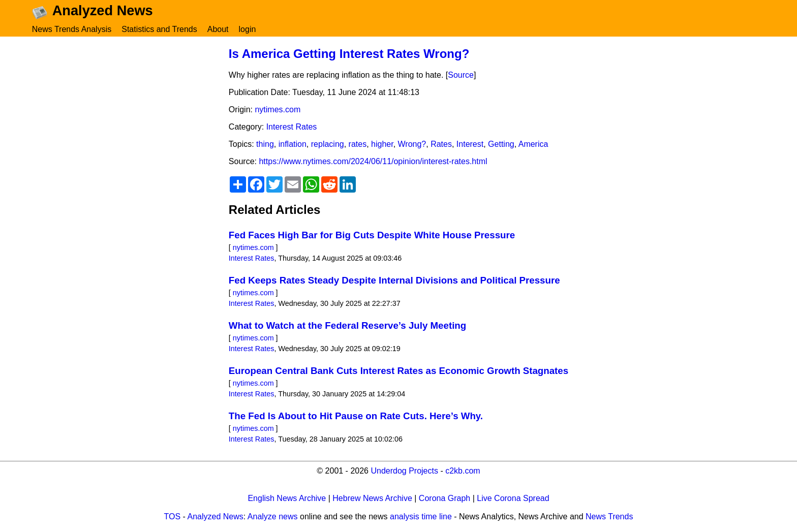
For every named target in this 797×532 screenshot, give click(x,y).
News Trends (609, 522)
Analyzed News (216, 522)
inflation (293, 150)
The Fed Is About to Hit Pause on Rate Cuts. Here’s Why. (356, 421)
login (248, 29)
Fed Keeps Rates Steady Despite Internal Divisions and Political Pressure (394, 286)
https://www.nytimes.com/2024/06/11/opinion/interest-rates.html (373, 167)
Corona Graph (445, 504)
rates (358, 150)
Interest (470, 150)
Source (461, 81)
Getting (501, 150)
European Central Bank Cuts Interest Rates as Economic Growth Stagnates (398, 376)
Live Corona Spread (513, 504)
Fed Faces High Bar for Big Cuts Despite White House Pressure (372, 241)
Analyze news (273, 522)
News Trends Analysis (72, 29)
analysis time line (421, 522)
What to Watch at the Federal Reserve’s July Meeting (347, 331)
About (218, 29)
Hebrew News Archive (372, 504)
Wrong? (412, 150)
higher (382, 150)
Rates (441, 150)
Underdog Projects (404, 476)
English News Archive (287, 504)
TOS (173, 522)
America (533, 150)
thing (265, 150)
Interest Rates (292, 132)
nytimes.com (278, 115)
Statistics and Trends (159, 29)
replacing (328, 150)
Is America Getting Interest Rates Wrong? (349, 59)
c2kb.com (463, 476)
